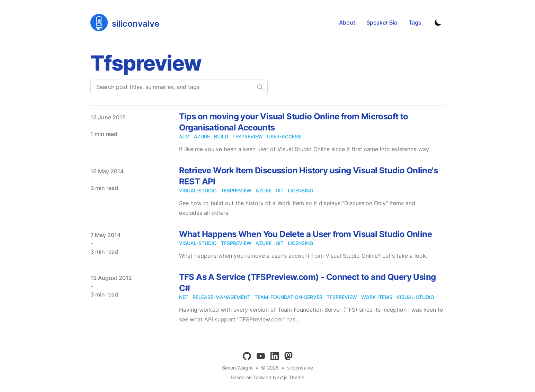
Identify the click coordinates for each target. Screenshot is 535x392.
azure (202, 136)
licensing (300, 190)
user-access (284, 136)
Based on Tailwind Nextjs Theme (267, 377)
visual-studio (198, 190)
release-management (221, 297)
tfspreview (248, 136)
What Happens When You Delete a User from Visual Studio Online (305, 234)
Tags (415, 22)
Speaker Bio (382, 22)
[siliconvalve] (125, 22)
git (280, 190)
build (221, 136)
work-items (377, 297)
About (347, 22)
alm (184, 136)
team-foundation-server (288, 297)
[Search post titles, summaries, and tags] (179, 87)
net (184, 297)
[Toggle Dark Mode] (438, 22)
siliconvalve (300, 368)
